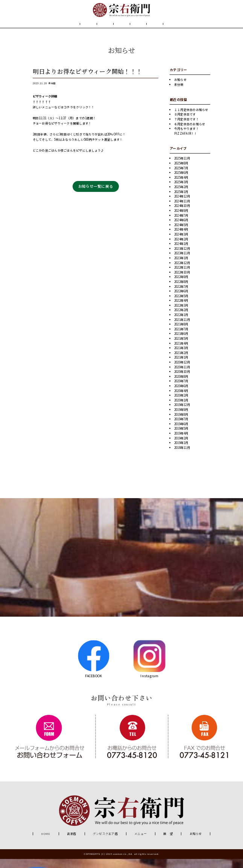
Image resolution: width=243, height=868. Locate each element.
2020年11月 (182, 376)
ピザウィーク (42, 106)
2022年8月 (181, 291)
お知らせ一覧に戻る (96, 195)
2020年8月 (181, 385)
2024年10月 (182, 215)
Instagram (150, 668)
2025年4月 (181, 186)
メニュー (121, 29)
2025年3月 (181, 191)
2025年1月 (181, 201)
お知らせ (177, 29)
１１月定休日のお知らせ (191, 119)
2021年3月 (181, 357)
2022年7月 (181, 296)
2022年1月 (181, 324)
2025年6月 (181, 182)
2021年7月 (181, 338)
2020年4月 (181, 400)
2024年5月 (181, 234)
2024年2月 (181, 248)
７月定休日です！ (187, 128)
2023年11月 (182, 262)
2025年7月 (181, 177)
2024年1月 (181, 253)
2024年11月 (182, 210)
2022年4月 (181, 310)
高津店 (72, 843)
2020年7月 (181, 390)
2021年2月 (181, 362)
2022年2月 (181, 319)
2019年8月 (181, 423)
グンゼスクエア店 (105, 843)
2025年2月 (181, 196)
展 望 (149, 29)
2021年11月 (182, 329)
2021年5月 (181, 348)
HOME (65, 29)
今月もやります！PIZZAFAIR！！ (187, 140)
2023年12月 (182, 258)
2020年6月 (181, 395)
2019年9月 (181, 419)
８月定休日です (185, 124)
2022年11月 (182, 277)
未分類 (52, 93)
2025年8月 (181, 173)
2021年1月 (181, 367)
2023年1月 (181, 267)
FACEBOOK (93, 668)
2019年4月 (181, 442)
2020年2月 (181, 405)
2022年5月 (181, 305)
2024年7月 (181, 224)
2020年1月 (181, 409)
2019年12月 (182, 414)
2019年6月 (181, 433)
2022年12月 (182, 272)
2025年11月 (182, 168)
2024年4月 (181, 239)
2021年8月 (181, 334)
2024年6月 (181, 229)
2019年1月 (181, 452)
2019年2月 (181, 447)
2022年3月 (181, 314)
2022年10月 (182, 281)
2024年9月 (181, 220)
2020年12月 (182, 371)
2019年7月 (181, 428)
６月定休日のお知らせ (190, 133)
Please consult (121, 714)
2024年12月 (182, 206)
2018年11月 (182, 457)
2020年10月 (182, 381)
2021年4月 (181, 352)
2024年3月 (181, 243)
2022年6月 (181, 300)
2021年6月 (181, 343)
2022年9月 (181, 286)
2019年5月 (181, 438)
